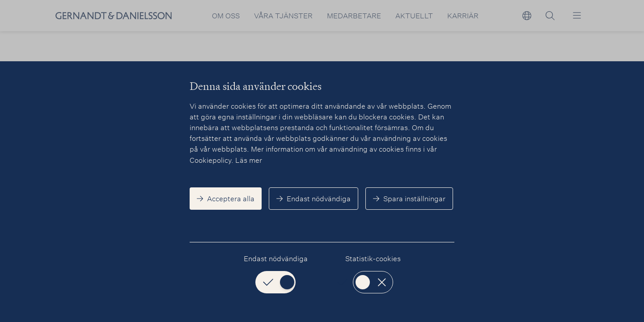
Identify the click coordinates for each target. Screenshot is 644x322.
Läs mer (249, 160)
